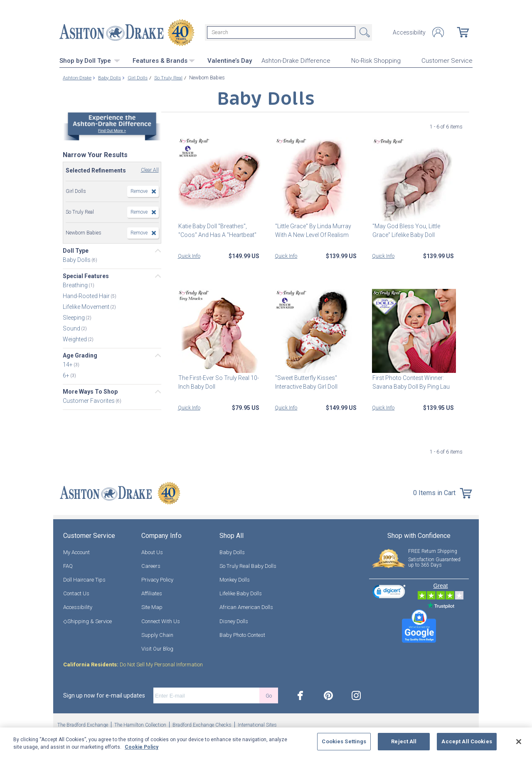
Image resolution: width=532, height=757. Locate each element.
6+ (67, 375)
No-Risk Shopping (376, 61)
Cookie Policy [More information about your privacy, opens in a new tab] (142, 747)
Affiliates (152, 593)
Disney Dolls (234, 621)
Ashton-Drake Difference (296, 61)
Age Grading (80, 355)
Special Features (86, 276)
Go (269, 695)
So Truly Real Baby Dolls (248, 566)
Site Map (152, 607)
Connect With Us (161, 621)
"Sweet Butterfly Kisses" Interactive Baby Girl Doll (306, 382)
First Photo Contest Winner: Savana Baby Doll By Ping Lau (411, 382)
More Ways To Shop (90, 392)
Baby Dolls (77, 260)
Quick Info (189, 256)
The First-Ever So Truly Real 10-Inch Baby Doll (218, 382)
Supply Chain (157, 635)
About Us (152, 552)
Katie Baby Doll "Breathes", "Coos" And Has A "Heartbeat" (217, 230)
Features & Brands (164, 60)
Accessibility (409, 32)
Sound (72, 328)
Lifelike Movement (87, 307)
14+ (68, 365)
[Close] (519, 742)
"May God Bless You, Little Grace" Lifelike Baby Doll (406, 230)
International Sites (257, 725)
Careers (151, 566)
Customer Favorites (89, 401)
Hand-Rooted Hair (87, 296)
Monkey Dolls (235, 579)
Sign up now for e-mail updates (104, 695)
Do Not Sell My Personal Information (133, 665)
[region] (266, 742)
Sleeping (74, 318)
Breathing (76, 285)
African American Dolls (246, 607)
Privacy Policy (157, 579)
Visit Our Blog (157, 648)
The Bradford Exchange (83, 725)
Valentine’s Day (230, 60)
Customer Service (447, 61)
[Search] (281, 32)
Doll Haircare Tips (84, 579)
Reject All (404, 741)
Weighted (75, 339)
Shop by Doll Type (90, 60)
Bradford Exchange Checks (202, 725)
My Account (76, 552)
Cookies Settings (344, 741)
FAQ (68, 566)
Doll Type (76, 251)
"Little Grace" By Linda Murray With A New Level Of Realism (313, 230)
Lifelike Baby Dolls (241, 593)
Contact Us (76, 593)
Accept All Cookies (467, 741)
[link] (389, 593)
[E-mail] (206, 695)
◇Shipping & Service (87, 621)
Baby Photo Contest (242, 635)
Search (364, 32)
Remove (139, 191)
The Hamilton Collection (140, 725)
